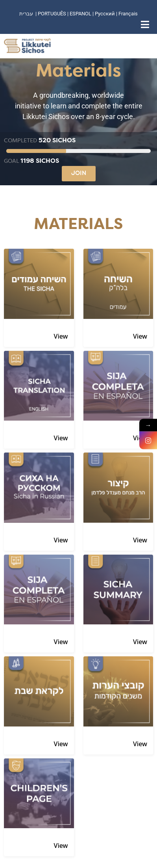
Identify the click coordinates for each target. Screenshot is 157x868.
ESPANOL (80, 14)
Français (128, 14)
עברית (26, 14)
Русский (105, 14)
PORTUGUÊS (52, 14)
